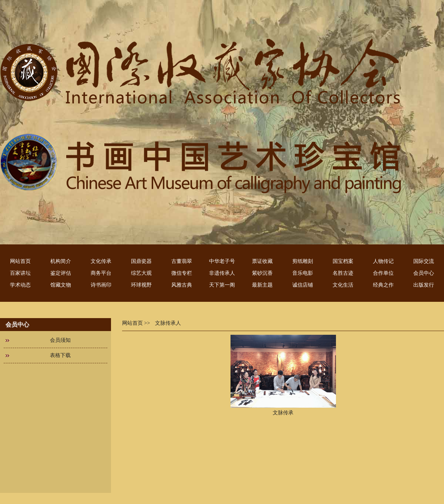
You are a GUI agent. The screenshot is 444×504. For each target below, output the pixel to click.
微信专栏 (182, 273)
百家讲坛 (20, 273)
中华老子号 (222, 261)
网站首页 (20, 261)
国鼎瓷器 (141, 261)
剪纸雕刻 (303, 261)
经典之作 (383, 285)
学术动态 (20, 285)
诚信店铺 (303, 285)
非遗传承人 (222, 273)
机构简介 (61, 261)
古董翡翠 (182, 261)
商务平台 (101, 273)
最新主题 (262, 285)
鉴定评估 (61, 273)
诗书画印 (101, 285)
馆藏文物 (61, 285)
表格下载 (60, 355)
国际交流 (424, 261)
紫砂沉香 (262, 273)
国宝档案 (343, 261)
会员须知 (60, 340)
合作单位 (383, 273)
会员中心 (424, 273)
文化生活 (343, 285)
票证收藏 (262, 261)
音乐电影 (303, 273)
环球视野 (141, 285)
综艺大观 (141, 273)
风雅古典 (182, 285)
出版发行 (424, 285)
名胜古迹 (343, 273)
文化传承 (101, 261)
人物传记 (383, 261)
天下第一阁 (222, 285)
